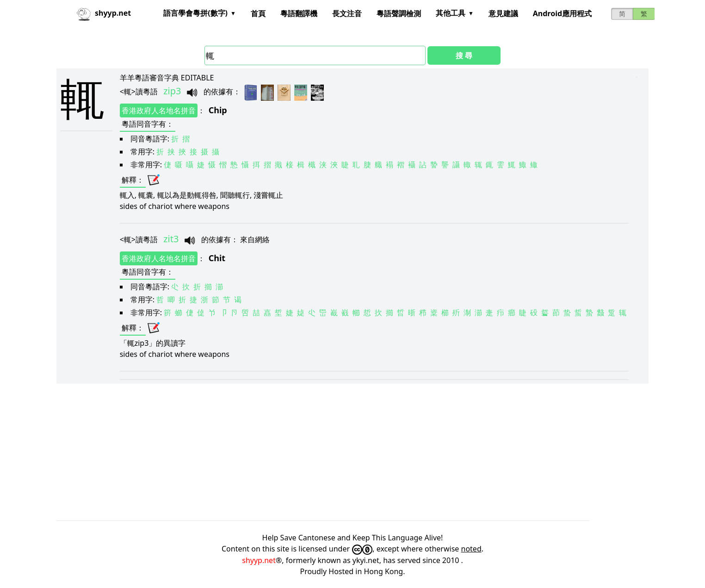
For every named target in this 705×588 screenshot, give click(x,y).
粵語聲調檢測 (399, 13)
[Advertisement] (334, 452)
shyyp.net (259, 560)
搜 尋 (464, 55)
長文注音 (347, 13)
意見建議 (503, 13)
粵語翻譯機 (299, 13)
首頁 (258, 13)
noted (471, 549)
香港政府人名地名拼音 (159, 110)
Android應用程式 (562, 13)
